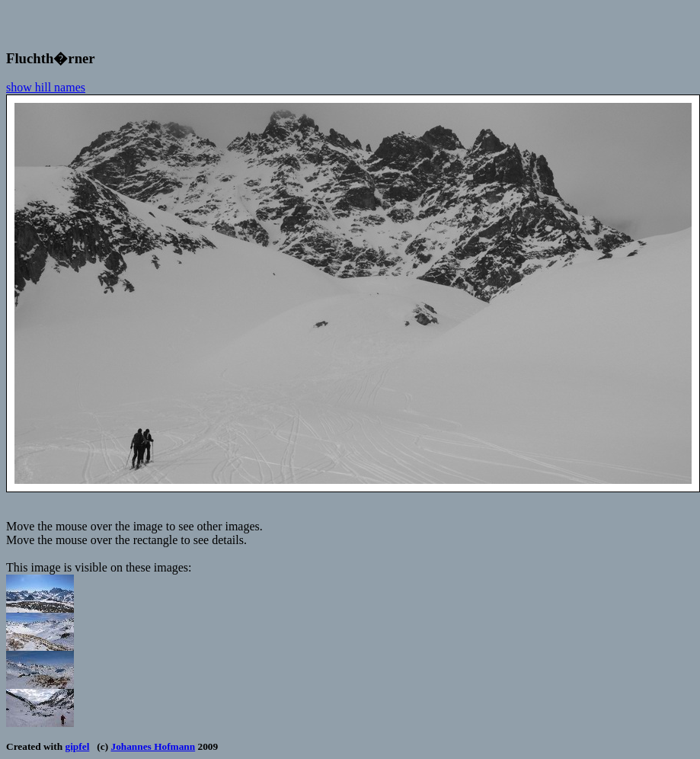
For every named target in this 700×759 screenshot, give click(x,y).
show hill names (46, 87)
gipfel (78, 746)
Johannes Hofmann (153, 746)
